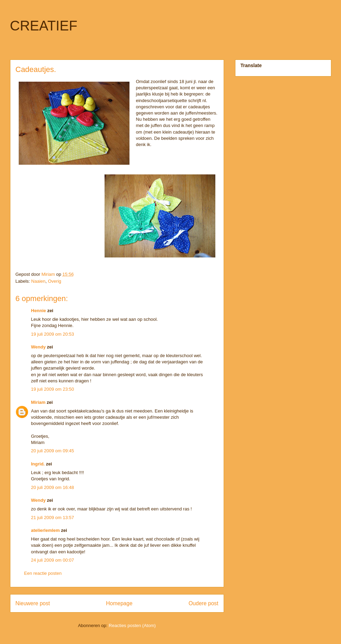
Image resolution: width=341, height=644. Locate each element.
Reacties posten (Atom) (132, 625)
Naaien (38, 281)
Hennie (39, 311)
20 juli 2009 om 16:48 (53, 487)
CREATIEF (44, 26)
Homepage (119, 603)
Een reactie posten (43, 573)
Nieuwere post (33, 603)
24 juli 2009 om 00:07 (53, 560)
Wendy (38, 347)
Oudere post (204, 603)
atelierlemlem (46, 530)
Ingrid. (38, 464)
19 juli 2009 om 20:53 (53, 334)
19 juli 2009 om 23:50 (53, 389)
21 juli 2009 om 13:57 (53, 518)
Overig (54, 281)
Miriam (38, 402)
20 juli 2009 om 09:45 (53, 451)
